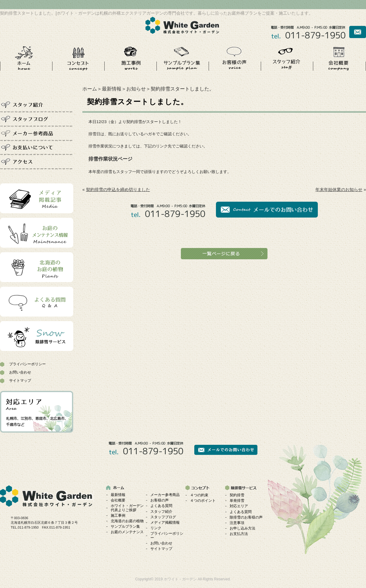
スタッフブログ (163, 517)
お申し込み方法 (242, 528)
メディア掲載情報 (165, 522)
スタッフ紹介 (161, 512)
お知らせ (136, 89)
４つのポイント (203, 501)
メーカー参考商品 (165, 495)
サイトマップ (20, 381)
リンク (156, 528)
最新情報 (112, 89)
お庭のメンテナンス (127, 532)
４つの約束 (199, 495)
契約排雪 (237, 495)
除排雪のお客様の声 (246, 517)
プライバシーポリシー (27, 364)
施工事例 (118, 515)
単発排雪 (237, 501)
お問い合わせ (20, 372)
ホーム (90, 89)
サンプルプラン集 (125, 526)
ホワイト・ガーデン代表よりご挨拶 (127, 508)
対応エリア (239, 506)
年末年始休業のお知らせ (339, 190)
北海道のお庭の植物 (127, 521)
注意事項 (237, 523)
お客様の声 (160, 500)
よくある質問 (161, 506)
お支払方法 (239, 534)
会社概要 (118, 500)
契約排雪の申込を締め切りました (118, 190)
